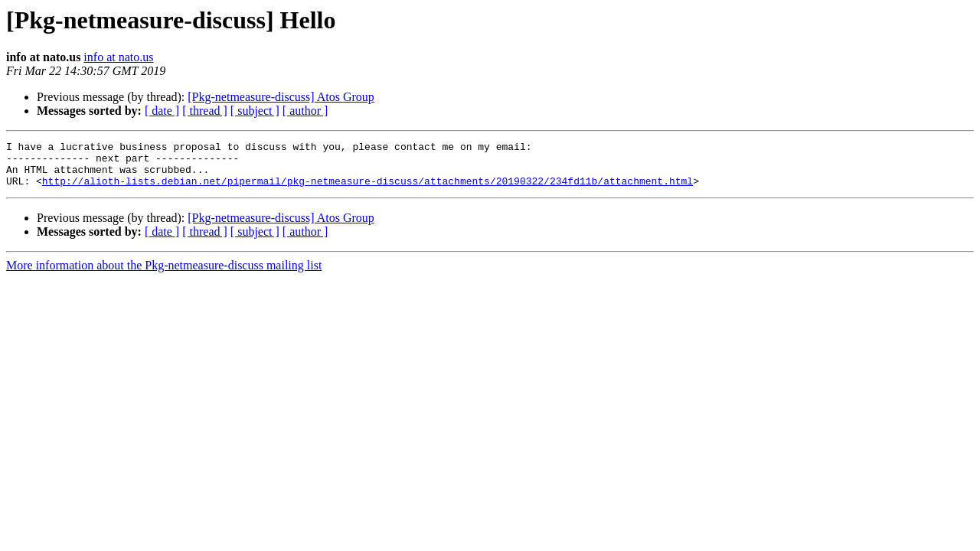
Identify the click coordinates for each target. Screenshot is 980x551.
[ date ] (162, 111)
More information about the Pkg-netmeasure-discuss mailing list (164, 274)
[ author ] (305, 111)
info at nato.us (118, 57)
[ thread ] (205, 111)
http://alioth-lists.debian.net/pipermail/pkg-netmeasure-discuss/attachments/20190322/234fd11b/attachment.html (367, 190)
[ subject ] (255, 111)
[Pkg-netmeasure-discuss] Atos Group (281, 97)
